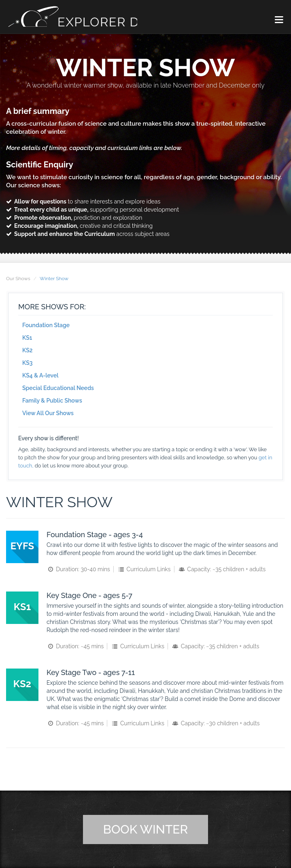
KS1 (27, 337)
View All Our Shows (48, 412)
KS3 (27, 362)
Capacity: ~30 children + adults (215, 723)
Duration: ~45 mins (75, 646)
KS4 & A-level (40, 375)
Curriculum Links (144, 569)
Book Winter (145, 829)
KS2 (27, 349)
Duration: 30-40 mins (78, 569)
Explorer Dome (87, 16)
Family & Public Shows (52, 400)
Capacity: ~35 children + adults (222, 569)
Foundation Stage (46, 324)
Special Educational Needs (58, 387)
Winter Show (54, 278)
